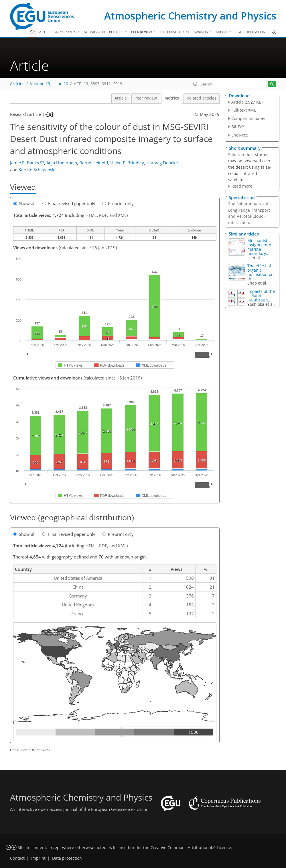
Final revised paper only (69, 203)
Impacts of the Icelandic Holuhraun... (261, 296)
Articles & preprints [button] (58, 32)
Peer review (146, 98)
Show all (24, 203)
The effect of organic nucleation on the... (261, 272)
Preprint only (118, 203)
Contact (17, 858)
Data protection (67, 858)
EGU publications (251, 32)
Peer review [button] (142, 32)
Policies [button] (117, 32)
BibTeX (238, 127)
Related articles (202, 98)
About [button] (222, 32)
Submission (94, 32)
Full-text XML (244, 110)
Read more (242, 186)
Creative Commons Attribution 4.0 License (191, 848)
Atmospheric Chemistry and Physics (190, 16)
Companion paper (249, 118)
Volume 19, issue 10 (49, 84)
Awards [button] (201, 32)
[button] (195, 84)
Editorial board (174, 32)
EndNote (240, 135)
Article (121, 98)
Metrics (172, 98)
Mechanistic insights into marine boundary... (259, 247)
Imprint (38, 858)
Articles (17, 84)
